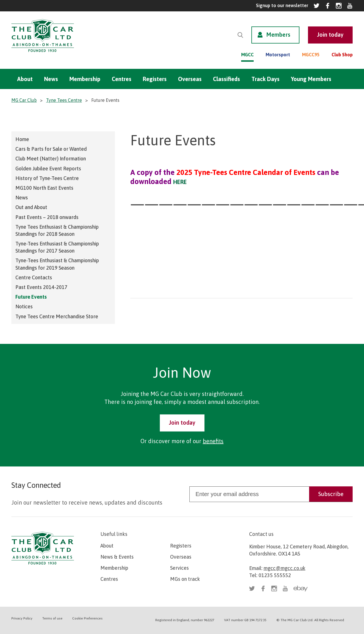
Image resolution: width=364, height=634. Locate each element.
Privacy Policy (22, 618)
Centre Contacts (34, 277)
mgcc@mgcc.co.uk (285, 568)
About (25, 79)
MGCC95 (311, 55)
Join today (182, 423)
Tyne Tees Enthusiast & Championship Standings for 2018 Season (57, 230)
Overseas (190, 79)
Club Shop (342, 55)
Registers (155, 79)
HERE (180, 182)
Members (278, 35)
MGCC (247, 55)
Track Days (265, 79)
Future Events (31, 297)
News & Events (117, 557)
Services (179, 568)
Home (22, 139)
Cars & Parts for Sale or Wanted (51, 149)
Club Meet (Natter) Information (51, 159)
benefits (213, 441)
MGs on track (185, 579)
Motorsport (278, 55)
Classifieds (227, 79)
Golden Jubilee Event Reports (48, 169)
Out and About (31, 207)
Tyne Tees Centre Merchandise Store (57, 316)
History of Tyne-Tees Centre (47, 178)
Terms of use (52, 618)
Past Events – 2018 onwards (47, 217)
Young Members (311, 79)
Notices (24, 306)
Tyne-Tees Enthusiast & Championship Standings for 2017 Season (57, 247)
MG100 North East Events (44, 188)
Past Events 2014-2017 (41, 287)
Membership (85, 79)
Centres (122, 79)
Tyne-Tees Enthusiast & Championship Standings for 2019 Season (57, 264)
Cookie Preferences (87, 618)
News (51, 79)
